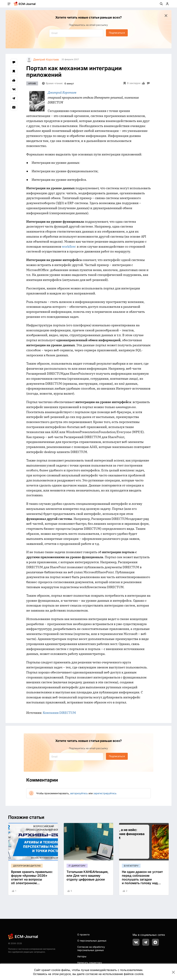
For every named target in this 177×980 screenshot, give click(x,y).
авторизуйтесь (79, 793)
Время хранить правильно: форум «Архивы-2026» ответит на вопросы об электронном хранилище (32, 879)
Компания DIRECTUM (59, 713)
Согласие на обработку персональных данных (91, 949)
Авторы (82, 956)
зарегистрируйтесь (105, 793)
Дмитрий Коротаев (62, 92)
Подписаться (117, 33)
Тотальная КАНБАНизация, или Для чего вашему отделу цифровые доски (88, 876)
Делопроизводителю (27, 866)
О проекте (83, 935)
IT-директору (77, 866)
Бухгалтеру (131, 866)
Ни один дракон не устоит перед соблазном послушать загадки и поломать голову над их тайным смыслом (142, 879)
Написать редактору (90, 963)
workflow (69, 247)
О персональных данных (92, 941)
